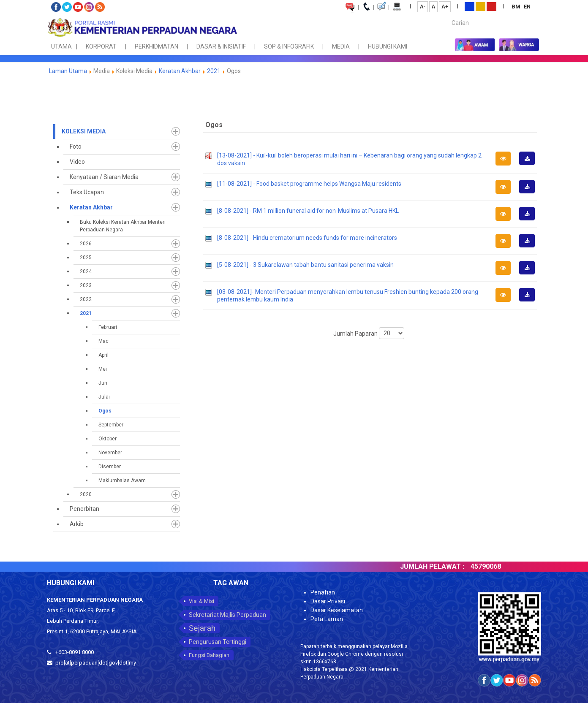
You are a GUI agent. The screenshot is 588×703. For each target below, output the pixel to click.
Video (77, 162)
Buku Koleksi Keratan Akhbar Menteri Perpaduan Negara (123, 226)
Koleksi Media (84, 131)
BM (517, 7)
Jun (103, 383)
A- (423, 7)
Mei (103, 369)
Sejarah (202, 628)
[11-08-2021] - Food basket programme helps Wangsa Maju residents (309, 184)
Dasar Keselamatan (337, 610)
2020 (86, 494)
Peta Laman (327, 619)
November (110, 453)
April (103, 355)
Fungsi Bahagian (209, 655)
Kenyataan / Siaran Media (104, 177)
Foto (76, 147)
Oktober (108, 439)
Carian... (448, 15)
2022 (86, 299)
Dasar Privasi (328, 601)
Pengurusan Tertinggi (218, 642)
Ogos (105, 411)
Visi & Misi (201, 601)
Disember (110, 467)
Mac (103, 341)
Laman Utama (68, 71)
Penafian (323, 592)
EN (527, 7)
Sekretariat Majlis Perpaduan (227, 615)
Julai (104, 397)
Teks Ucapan (87, 192)
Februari (108, 327)
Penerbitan (84, 509)
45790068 (497, 566)
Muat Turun (530, 165)
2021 (214, 71)
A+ (445, 7)
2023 (86, 285)
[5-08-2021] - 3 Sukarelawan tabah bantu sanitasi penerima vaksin (305, 265)
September (111, 425)
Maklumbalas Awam (122, 480)
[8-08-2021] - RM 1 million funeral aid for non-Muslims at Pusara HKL (308, 211)
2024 (86, 271)
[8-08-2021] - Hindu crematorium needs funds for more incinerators (307, 238)
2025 (86, 258)
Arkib (77, 524)
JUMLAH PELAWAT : (444, 566)
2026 (86, 244)
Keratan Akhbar (180, 71)
